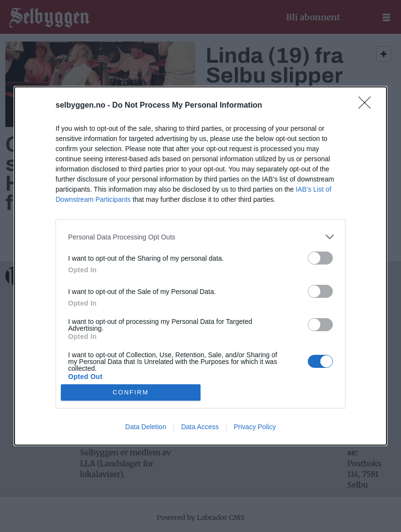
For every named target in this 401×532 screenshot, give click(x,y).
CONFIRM (131, 392)
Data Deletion (146, 427)
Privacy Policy (255, 427)
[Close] (368, 106)
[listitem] (200, 237)
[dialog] (200, 266)
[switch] (320, 258)
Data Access (200, 427)
